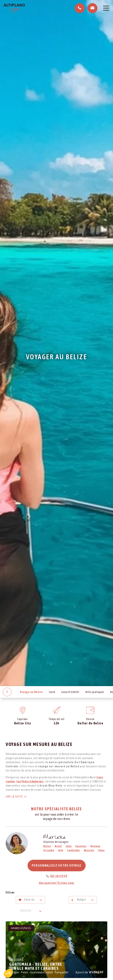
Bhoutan (89, 850)
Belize (47, 846)
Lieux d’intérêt (70, 692)
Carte (52, 692)
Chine (101, 850)
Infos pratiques (95, 692)
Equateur (81, 846)
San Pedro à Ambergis (30, 781)
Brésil (58, 846)
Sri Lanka (49, 850)
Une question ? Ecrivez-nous (57, 883)
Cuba (69, 846)
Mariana (55, 838)
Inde (61, 850)
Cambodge (74, 850)
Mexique (95, 846)
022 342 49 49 (59, 876)
